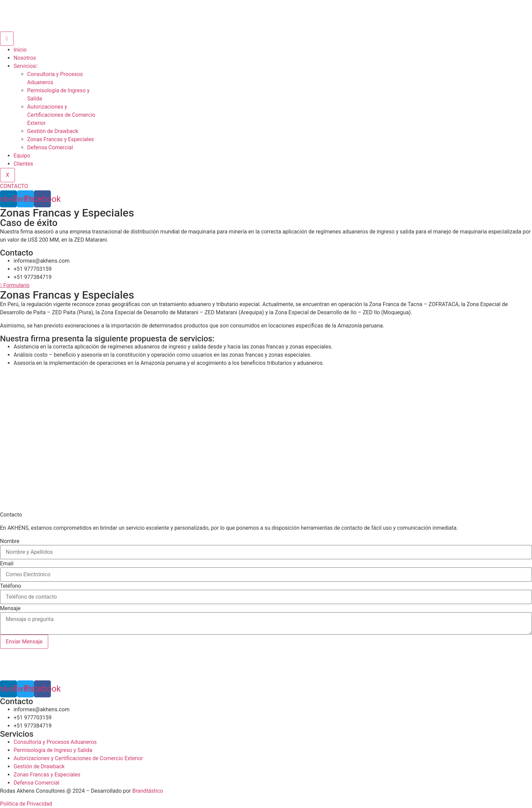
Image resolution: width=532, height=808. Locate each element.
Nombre (10, 541)
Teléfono (11, 586)
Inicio (20, 50)
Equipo (22, 156)
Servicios (26, 66)
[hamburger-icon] (7, 39)
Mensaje (10, 608)
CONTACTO (14, 186)
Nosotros (25, 58)
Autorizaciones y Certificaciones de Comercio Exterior (61, 115)
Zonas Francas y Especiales (61, 139)
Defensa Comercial (50, 147)
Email (7, 564)
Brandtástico (148, 791)
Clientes (23, 164)
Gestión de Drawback (53, 131)
